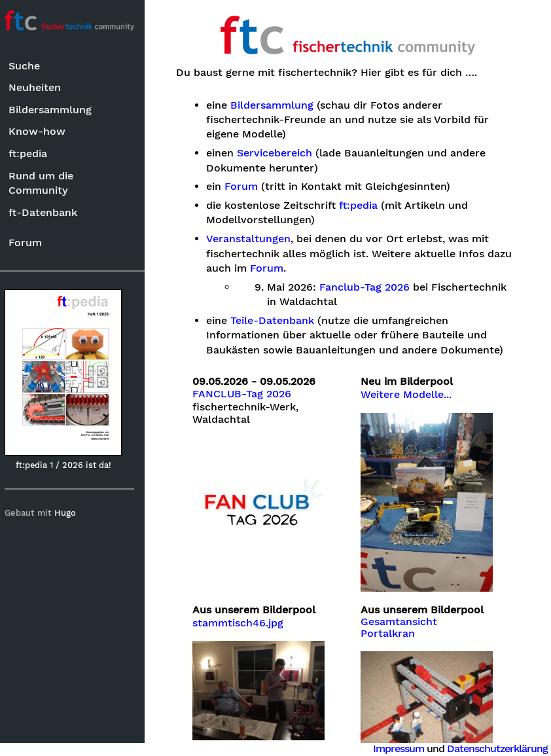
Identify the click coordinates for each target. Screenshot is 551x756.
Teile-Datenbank (278, 321)
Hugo (71, 513)
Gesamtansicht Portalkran (402, 624)
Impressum (399, 748)
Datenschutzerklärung (497, 748)
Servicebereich (280, 153)
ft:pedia (34, 153)
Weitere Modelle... (409, 395)
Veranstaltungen (254, 239)
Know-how (43, 131)
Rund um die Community (47, 183)
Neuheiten (41, 87)
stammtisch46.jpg (244, 619)
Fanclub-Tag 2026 (370, 287)
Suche (30, 66)
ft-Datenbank (49, 212)
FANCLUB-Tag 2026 (248, 394)
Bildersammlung (56, 110)
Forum (31, 243)
